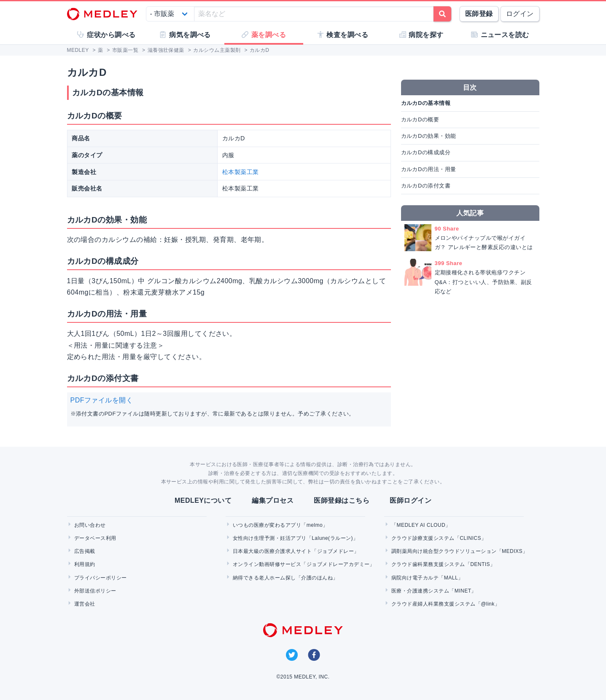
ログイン (520, 14)
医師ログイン (411, 500)
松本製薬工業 (241, 172)
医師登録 (479, 14)
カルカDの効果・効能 (429, 136)
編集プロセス (273, 500)
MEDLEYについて (203, 500)
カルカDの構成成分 (426, 152)
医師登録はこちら (342, 500)
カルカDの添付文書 (426, 186)
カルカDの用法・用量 (429, 169)
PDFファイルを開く (102, 400)
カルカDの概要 (420, 119)
